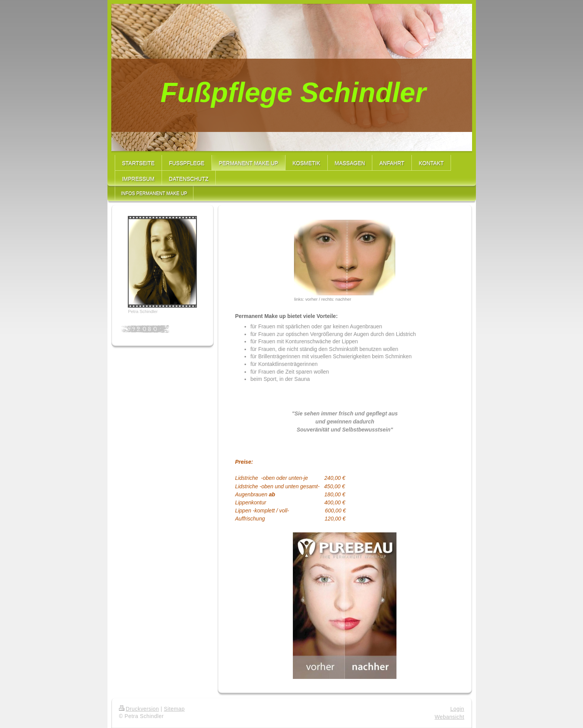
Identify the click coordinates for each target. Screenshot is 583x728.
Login (457, 709)
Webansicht (449, 717)
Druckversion (139, 709)
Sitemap (174, 709)
